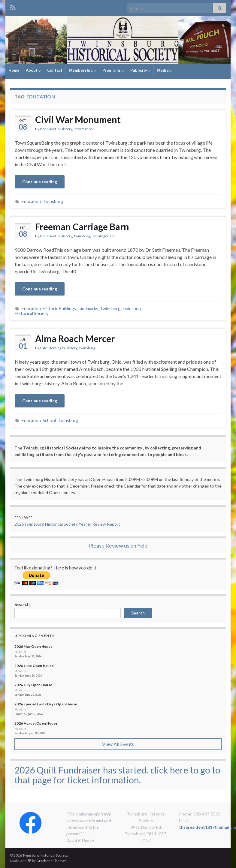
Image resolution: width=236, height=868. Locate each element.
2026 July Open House (33, 685)
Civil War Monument (78, 119)
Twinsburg (53, 201)
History (66, 129)
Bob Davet (48, 129)
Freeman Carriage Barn (82, 227)
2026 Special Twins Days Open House (46, 704)
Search (22, 604)
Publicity (140, 70)
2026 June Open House (34, 666)
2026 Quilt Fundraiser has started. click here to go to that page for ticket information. (117, 775)
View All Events (118, 744)
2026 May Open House (33, 646)
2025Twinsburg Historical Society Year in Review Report (67, 524)
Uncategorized (104, 236)
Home (14, 70)
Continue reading (40, 182)
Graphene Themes (51, 861)
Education (31, 201)
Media (164, 70)
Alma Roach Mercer (75, 338)
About (33, 70)
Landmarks (88, 309)
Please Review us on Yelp (118, 545)
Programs (113, 70)
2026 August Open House (36, 723)
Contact (55, 70)
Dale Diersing (51, 348)
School (49, 420)
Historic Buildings (59, 309)
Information (83, 129)
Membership (82, 70)
